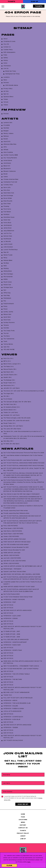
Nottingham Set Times (12, 74)
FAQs (5, 55)
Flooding (6, 206)
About (5, 39)
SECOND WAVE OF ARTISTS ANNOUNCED (17, 725)
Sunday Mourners (9, 322)
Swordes (6, 328)
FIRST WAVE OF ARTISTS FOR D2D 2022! (17, 542)
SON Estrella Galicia (12, 85)
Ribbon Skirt (7, 314)
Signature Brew (8, 97)
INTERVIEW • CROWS (11, 618)
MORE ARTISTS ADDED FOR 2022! (15, 539)
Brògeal (6, 131)
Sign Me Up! (23, 804)
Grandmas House (9, 217)
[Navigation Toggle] (4, 6)
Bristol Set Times (11, 71)
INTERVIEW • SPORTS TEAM (13, 650)
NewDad (6, 128)
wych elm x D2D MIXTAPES (12, 558)
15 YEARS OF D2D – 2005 (12, 637)
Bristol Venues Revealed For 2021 (14, 550)
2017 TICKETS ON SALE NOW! (13, 740)
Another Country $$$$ (11, 155)
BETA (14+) (7, 361)
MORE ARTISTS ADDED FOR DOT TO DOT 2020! (19, 587)
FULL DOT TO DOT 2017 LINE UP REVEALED (18, 698)
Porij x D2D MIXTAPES (11, 526)
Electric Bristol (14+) (10, 410)
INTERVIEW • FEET (10, 602)
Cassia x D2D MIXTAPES (11, 536)
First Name (7, 775)
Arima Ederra (8, 160)
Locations (7, 77)
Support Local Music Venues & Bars (15, 571)
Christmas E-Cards (9, 41)
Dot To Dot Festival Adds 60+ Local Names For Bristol (21, 460)
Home (5, 63)
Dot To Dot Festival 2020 (12, 594)
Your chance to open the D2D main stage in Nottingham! (22, 494)
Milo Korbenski (8, 277)
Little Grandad (8, 247)
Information (7, 66)
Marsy (5, 258)
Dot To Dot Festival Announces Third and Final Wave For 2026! (24, 453)
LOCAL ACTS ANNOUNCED (12, 711)
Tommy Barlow (8, 344)
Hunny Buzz (7, 223)
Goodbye (6, 214)
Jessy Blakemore (9, 231)
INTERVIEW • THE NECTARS (13, 679)
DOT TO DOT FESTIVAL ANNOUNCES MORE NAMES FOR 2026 (24, 463)
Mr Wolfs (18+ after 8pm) (11, 444)
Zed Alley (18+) (8, 441)
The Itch (6, 333)
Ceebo (6, 177)
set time (6, 91)
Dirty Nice (7, 190)
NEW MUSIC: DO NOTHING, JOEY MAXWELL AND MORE (22, 574)
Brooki (5, 174)
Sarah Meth (7, 317)
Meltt (5, 266)
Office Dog (7, 293)
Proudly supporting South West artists (16, 510)
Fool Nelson (7, 212)
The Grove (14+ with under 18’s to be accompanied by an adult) (24, 391)
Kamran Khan (8, 236)
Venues (6, 102)
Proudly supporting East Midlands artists (16, 513)
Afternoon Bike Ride (10, 144)
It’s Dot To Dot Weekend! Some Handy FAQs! (18, 597)
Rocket (6, 139)
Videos (6, 105)
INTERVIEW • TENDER (11, 727)
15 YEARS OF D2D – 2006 (12, 634)
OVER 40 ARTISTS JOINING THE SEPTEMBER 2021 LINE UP (23, 566)
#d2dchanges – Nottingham (12, 569)
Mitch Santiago (8, 274)
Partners (6, 83)
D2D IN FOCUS (8, 605)
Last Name (7, 783)
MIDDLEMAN (8, 271)
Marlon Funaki (8, 255)
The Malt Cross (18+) (10, 404)
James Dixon (7, 228)
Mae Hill (6, 252)
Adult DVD (7, 141)
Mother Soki (7, 285)
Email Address (8, 792)
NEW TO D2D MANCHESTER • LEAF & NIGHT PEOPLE (21, 669)
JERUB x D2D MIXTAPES (11, 555)
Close (9, 865)
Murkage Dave (8, 287)
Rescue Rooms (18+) (10, 369)
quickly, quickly (8, 312)
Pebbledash (7, 298)
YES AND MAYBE (9, 349)
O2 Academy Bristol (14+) (12, 407)
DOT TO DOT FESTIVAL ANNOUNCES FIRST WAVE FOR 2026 (24, 465)
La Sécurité (7, 241)
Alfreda (6, 150)
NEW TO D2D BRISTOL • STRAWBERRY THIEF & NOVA (21, 666)
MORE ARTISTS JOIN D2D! (12, 553)
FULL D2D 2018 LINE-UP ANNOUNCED (16, 639)
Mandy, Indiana (8, 133)
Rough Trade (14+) (9, 383)
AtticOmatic (7, 163)
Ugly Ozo (6, 347)
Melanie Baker (8, 260)
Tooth (5, 341)
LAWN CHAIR (8, 244)
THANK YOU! (8, 695)
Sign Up (35, 1)
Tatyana (6, 325)
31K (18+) (6, 396)
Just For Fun (7, 233)
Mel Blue (6, 263)
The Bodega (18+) (9, 380)
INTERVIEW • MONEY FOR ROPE (14, 599)
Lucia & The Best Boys (11, 250)
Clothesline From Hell (10, 182)
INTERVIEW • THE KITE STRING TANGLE (17, 674)
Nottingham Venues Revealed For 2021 (16, 547)
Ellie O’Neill (7, 204)
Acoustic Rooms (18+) (10, 375)
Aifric (5, 147)
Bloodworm (7, 168)
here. (29, 862)
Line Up (6, 68)
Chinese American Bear (11, 179)
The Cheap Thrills (9, 331)
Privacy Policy (8, 88)
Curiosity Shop (8, 185)
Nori (5, 290)
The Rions (7, 336)
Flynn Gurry (7, 209)
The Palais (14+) (9, 366)
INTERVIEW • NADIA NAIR (12, 645)
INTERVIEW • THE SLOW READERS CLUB (17, 703)
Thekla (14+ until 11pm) (11, 412)
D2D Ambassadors (9, 52)
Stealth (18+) (8, 377)
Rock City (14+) (8, 358)
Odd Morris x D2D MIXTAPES (13, 531)
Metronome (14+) (9, 385)
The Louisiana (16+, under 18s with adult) (16, 420)
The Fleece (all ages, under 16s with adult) (17, 418)
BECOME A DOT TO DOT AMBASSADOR (16, 692)
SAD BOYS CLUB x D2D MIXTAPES (15, 561)
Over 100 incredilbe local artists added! (16, 544)
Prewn (5, 309)
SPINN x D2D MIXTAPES (11, 563)
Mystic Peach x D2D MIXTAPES (13, 534)
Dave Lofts (7, 187)
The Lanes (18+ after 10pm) (12, 429)
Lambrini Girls (8, 123)
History (6, 60)
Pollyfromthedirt (9, 304)
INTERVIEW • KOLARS (11, 706)
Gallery (6, 58)
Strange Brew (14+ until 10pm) (13, 426)
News (5, 80)
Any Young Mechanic (10, 158)
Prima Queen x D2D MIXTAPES (13, 528)
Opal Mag (7, 295)
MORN (5, 279)
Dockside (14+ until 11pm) (12, 415)
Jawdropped (8, 225)
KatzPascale (7, 239)
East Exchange (8, 195)
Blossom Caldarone (10, 171)
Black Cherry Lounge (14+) (12, 364)
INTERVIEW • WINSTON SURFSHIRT (15, 642)
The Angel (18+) (9, 393)
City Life (6, 44)
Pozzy (5, 306)
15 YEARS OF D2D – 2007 (12, 631)
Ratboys (6, 136)
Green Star (7, 220)
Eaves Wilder (8, 198)
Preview (6, 114)
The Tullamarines (9, 339)
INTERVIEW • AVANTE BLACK (13, 717)
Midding (6, 268)
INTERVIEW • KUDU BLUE (12, 719)
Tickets (12, 1)
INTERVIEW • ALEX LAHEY (12, 616)
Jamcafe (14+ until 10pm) (12, 388)
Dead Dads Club (9, 193)
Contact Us (7, 47)
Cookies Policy (8, 50)
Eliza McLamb (8, 201)
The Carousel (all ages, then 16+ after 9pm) (17, 402)
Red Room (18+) (9, 372)
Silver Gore (7, 320)
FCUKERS (7, 125)
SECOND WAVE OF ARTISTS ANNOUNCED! (18, 610)
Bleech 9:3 (7, 166)
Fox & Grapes (8, 399)
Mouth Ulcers (8, 282)
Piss (5, 301)
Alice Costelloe (8, 152)
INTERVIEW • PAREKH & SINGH (14, 708)
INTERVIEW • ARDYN (10, 700)
